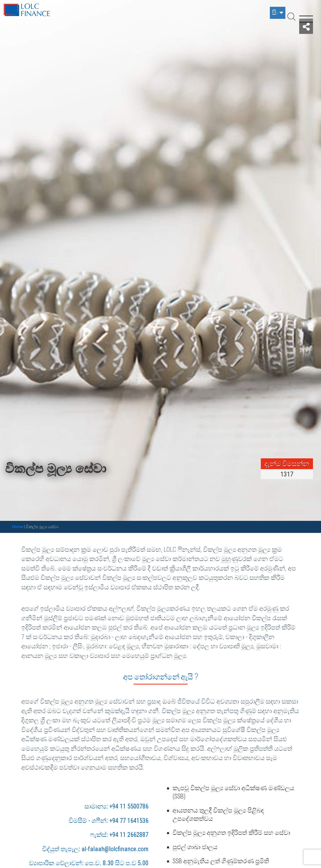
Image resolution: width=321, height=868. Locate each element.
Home (17, 527)
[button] (306, 27)
